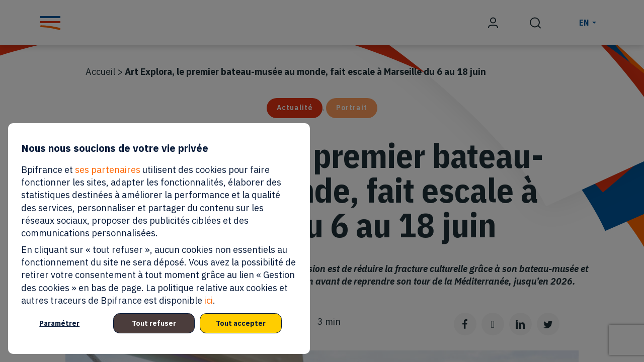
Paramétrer (59, 323)
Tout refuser (154, 323)
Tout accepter (241, 323)
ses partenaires (108, 170)
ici (209, 300)
